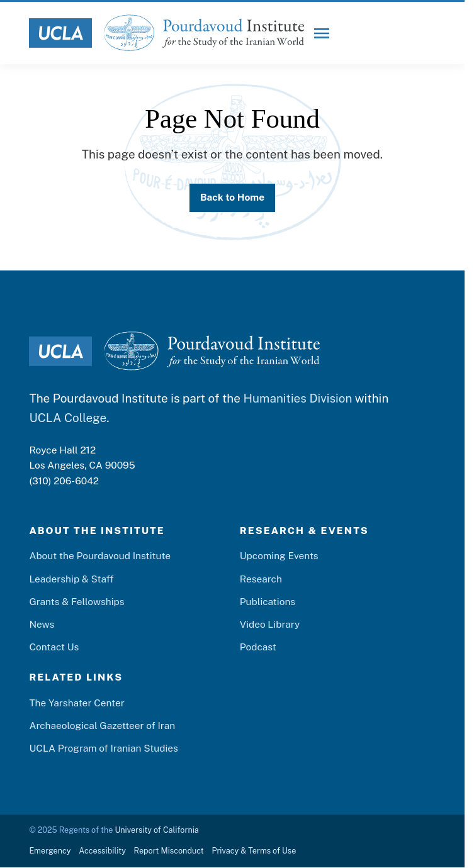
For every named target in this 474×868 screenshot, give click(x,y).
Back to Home (232, 197)
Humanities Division (297, 398)
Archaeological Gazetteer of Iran (102, 725)
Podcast (258, 647)
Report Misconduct (169, 851)
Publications (268, 601)
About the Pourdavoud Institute (100, 555)
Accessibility (102, 851)
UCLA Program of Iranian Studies (103, 748)
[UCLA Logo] (60, 33)
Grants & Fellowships (76, 601)
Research (261, 579)
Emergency (50, 851)
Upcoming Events (279, 555)
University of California (156, 830)
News (42, 624)
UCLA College (68, 418)
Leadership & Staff (71, 579)
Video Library (270, 624)
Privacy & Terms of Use (254, 851)
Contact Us (54, 647)
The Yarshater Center (76, 703)
